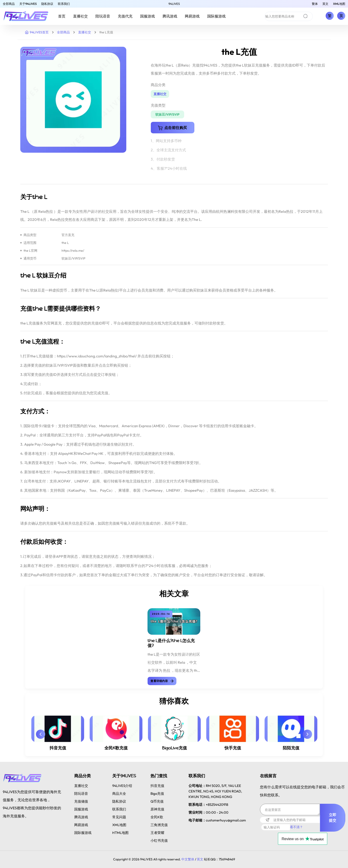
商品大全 (119, 793)
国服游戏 (147, 16)
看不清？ (296, 827)
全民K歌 (157, 817)
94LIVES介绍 (122, 786)
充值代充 (125, 16)
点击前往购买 (173, 128)
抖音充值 (58, 748)
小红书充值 (159, 840)
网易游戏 (192, 16)
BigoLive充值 (174, 748)
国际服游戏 (216, 16)
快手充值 (233, 748)
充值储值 (81, 801)
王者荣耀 (157, 833)
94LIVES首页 (37, 32)
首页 (62, 16)
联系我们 (64, 4)
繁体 (315, 4)
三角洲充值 (159, 825)
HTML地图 (120, 833)
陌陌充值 (291, 748)
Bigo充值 (157, 793)
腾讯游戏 (170, 16)
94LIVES (174, 4)
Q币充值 (157, 801)
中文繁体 (188, 859)
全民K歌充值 (116, 748)
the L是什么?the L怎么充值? (171, 643)
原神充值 (157, 809)
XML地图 (339, 4)
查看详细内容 (162, 681)
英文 (325, 4)
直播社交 (80, 16)
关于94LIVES (28, 4)
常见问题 (119, 817)
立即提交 (333, 818)
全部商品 (9, 4)
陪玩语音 (103, 16)
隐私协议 (47, 4)
